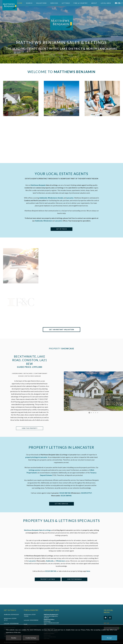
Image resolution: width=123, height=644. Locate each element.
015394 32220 (15, 614)
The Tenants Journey (90, 614)
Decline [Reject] (14, 638)
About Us (86, 621)
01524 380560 (34, 620)
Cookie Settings (31, 638)
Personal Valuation (69, 623)
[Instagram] (110, 618)
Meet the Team (88, 624)
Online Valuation (68, 621)
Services (66, 624)
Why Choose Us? (89, 623)
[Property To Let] (61, 103)
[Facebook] (106, 618)
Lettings (66, 618)
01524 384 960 (14, 623)
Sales (65, 616)
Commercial (67, 619)
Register (86, 619)
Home (66, 614)
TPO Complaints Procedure (88, 617)
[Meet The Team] (21, 266)
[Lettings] (61, 269)
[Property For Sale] (21, 101)
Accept (109, 638)
